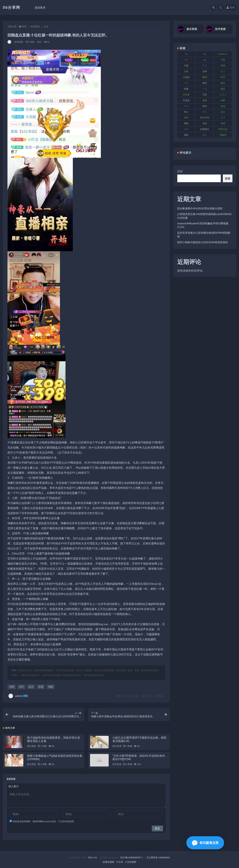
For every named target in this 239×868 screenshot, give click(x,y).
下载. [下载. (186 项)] (223, 60)
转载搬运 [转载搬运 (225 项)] (205, 129)
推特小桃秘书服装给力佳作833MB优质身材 (202, 242)
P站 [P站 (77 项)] (186, 60)
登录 (231, 7)
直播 (41, 687)
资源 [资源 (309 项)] (223, 123)
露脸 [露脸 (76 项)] (186, 135)
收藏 (134, 696)
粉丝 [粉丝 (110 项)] (205, 106)
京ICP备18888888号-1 (131, 857)
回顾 (12, 687)
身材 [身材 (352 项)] (186, 129)
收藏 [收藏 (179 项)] (186, 89)
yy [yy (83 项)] (205, 60)
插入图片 (14, 786)
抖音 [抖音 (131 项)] (186, 83)
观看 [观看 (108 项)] (186, 123)
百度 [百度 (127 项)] (205, 95)
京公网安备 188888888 (158, 857)
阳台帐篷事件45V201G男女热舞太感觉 (200, 208)
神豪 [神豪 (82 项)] (223, 100)
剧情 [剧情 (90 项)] (223, 66)
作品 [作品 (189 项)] (205, 66)
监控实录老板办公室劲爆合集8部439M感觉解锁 (204, 235)
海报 (147, 696)
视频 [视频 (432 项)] (205, 123)
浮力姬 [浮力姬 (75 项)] (186, 95)
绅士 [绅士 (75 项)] (186, 112)
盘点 (31, 687)
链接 (159, 696)
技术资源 (35, 26)
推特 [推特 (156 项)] (205, 83)
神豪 (50, 687)
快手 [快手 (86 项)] (223, 77)
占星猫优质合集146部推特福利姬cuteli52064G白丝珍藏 (204, 216)
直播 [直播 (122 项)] (205, 100)
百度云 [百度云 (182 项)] (223, 95)
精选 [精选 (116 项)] (223, 106)
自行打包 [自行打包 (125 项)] (205, 117)
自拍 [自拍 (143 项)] (186, 117)
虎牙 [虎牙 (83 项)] (223, 117)
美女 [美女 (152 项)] (223, 112)
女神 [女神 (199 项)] (205, 71)
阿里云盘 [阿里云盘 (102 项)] (223, 129)
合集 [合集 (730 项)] (186, 71)
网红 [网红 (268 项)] (205, 112)
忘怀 (21, 687)
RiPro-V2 (92, 857)
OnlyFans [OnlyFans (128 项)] (223, 54)
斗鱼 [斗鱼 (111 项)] (205, 89)
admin (18, 696)
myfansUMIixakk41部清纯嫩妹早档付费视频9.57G (203, 225)
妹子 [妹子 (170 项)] (223, 71)
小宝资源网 (131, 862)
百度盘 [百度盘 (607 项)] (186, 100)
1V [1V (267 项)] (186, 54)
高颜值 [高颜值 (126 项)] (223, 135)
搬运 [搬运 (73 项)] (223, 83)
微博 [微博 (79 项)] (205, 77)
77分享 (119, 862)
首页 (24, 26)
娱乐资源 (31, 746)
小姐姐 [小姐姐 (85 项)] (186, 77)
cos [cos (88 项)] (205, 54)
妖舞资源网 (108, 862)
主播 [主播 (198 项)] (186, 66)
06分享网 (11, 7)
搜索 (180, 171)
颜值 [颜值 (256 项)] (205, 135)
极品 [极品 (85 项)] (223, 89)
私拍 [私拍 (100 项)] (186, 106)
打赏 (122, 696)
